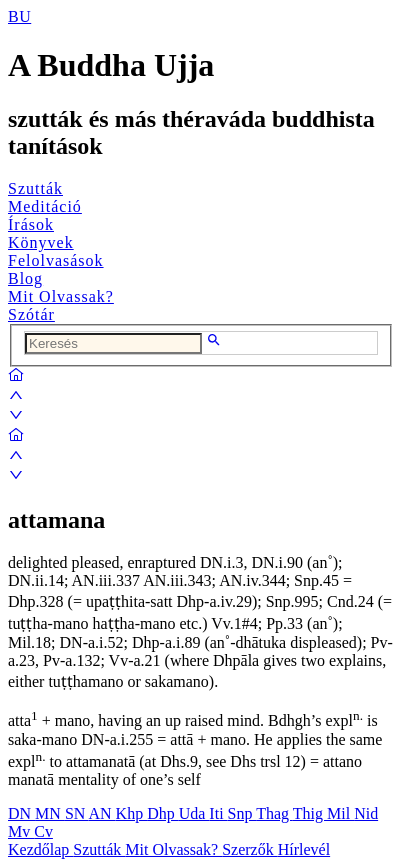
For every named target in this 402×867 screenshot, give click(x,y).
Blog (25, 278)
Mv (21, 831)
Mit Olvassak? (61, 296)
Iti (218, 813)
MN (50, 813)
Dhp (163, 813)
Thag (274, 813)
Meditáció (45, 206)
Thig (310, 813)
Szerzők (250, 849)
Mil (340, 813)
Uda (194, 813)
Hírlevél (304, 849)
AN (101, 813)
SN (77, 813)
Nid (366, 813)
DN (21, 813)
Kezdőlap (40, 849)
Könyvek (41, 242)
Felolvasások (56, 260)
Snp (242, 813)
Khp (132, 813)
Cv (43, 831)
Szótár (31, 314)
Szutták (35, 188)
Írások (31, 224)
